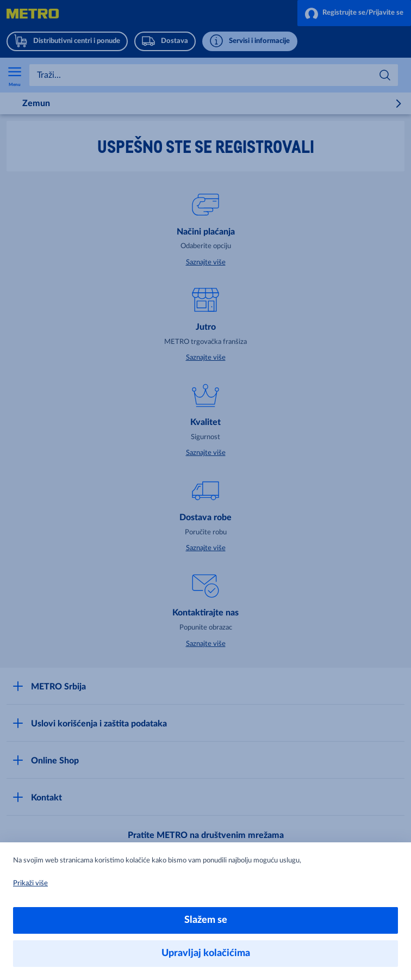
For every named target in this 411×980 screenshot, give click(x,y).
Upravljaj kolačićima (206, 953)
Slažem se (206, 920)
